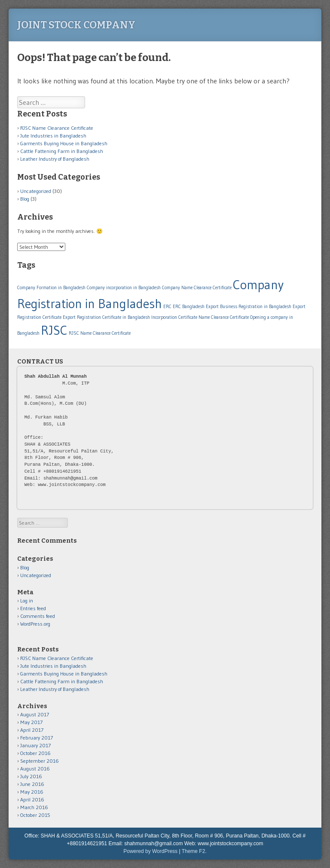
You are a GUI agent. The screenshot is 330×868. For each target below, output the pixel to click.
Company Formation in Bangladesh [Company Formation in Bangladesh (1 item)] (51, 288)
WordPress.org (35, 624)
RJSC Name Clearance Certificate (57, 128)
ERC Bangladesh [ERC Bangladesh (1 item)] (189, 307)
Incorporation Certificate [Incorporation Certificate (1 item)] (174, 317)
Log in (27, 601)
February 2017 (37, 738)
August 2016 (35, 769)
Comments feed (38, 616)
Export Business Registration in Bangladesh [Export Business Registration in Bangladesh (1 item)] (249, 307)
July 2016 (31, 776)
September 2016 (40, 761)
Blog (25, 199)
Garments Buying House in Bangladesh (64, 143)
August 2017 (35, 714)
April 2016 (32, 799)
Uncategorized (36, 191)
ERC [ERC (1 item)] (167, 307)
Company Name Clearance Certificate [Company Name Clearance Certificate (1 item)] (197, 288)
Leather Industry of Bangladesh (55, 159)
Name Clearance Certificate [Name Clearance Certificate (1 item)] (224, 317)
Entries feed (33, 608)
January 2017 (35, 745)
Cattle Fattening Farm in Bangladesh (62, 151)
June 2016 (32, 784)
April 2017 (32, 730)
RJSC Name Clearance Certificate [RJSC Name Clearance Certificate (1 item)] (100, 333)
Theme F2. (194, 851)
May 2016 (32, 792)
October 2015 (35, 815)
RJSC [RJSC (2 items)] (54, 330)
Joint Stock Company (76, 25)
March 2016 (34, 807)
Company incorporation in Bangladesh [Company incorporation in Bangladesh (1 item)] (124, 288)
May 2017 (31, 722)
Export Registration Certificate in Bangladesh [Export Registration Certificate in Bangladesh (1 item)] (106, 317)
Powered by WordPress (150, 851)
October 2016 (35, 753)
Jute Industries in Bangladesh (53, 136)
